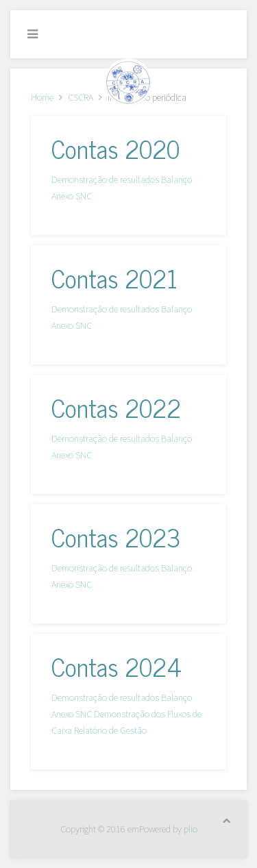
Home (42, 97)
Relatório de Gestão (110, 730)
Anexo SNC (72, 196)
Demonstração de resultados (105, 179)
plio (191, 829)
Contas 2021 (114, 278)
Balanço (176, 179)
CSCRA (81, 97)
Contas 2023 (116, 537)
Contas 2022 (116, 407)
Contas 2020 (115, 148)
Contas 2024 (117, 666)
